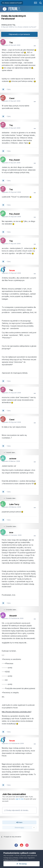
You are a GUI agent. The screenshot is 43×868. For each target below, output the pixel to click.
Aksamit (13, 616)
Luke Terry (14, 504)
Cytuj (9, 89)
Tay (14, 25)
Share (19, 822)
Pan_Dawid (14, 160)
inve (11, 532)
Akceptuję (22, 864)
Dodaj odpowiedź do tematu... (17, 810)
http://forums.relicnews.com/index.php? (17, 712)
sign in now (20, 799)
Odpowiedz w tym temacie (19, 34)
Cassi (12, 98)
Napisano (11, 45)
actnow (13, 459)
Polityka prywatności (11, 860)
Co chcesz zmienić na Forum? (26, 27)
